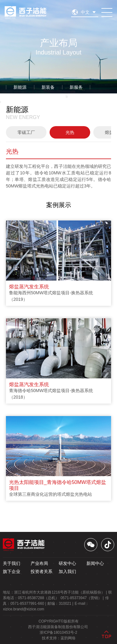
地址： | (55, 592)
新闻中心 (95, 563)
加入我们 (67, 571)
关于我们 (12, 563)
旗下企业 (12, 571)
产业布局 (39, 563)
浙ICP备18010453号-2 (58, 632)
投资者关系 (41, 571)
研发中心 (67, 563)
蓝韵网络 (68, 638)
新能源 (20, 87)
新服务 (76, 87)
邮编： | (60, 604)
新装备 (48, 87)
